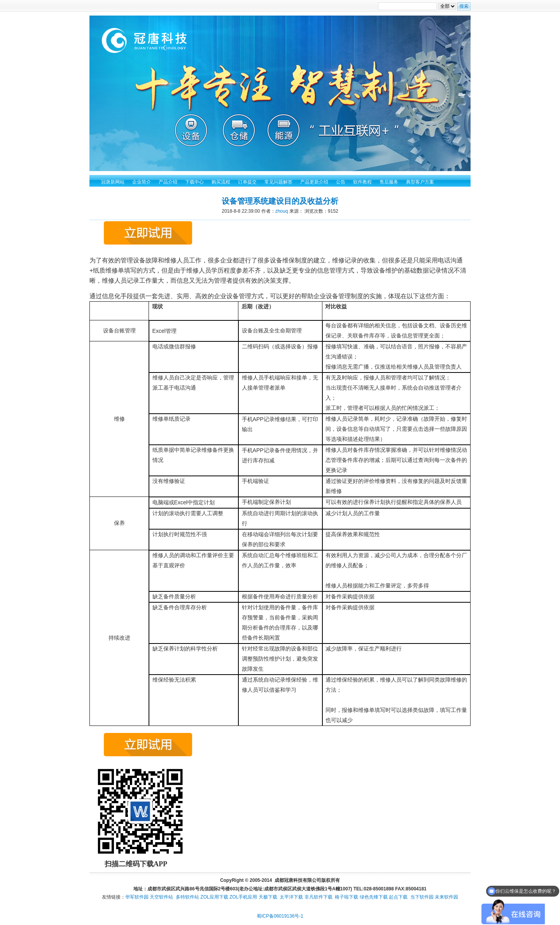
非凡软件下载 (318, 897)
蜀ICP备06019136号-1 (280, 916)
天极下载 (268, 897)
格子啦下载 (346, 897)
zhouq (282, 211)
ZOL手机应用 (243, 897)
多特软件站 (187, 897)
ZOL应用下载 (214, 897)
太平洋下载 (291, 897)
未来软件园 (446, 897)
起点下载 (398, 897)
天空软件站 (161, 897)
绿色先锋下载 (374, 897)
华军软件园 (137, 897)
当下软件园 (422, 897)
